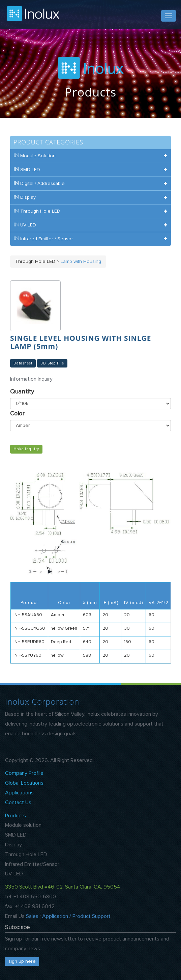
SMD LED (16, 835)
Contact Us (18, 802)
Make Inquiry (26, 449)
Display (13, 845)
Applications (19, 793)
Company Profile (24, 773)
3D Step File (52, 363)
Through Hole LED (26, 854)
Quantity (22, 392)
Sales (32, 916)
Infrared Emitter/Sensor (32, 864)
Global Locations (24, 783)
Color (17, 414)
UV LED (14, 874)
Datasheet (23, 363)
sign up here (22, 961)
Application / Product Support (76, 916)
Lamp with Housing (81, 262)
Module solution (23, 825)
